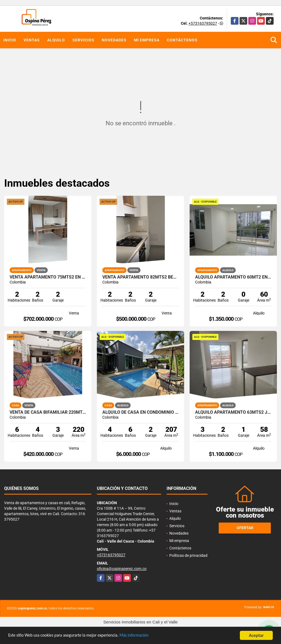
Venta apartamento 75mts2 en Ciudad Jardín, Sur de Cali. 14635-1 (48, 277)
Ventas (32, 40)
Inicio (10, 40)
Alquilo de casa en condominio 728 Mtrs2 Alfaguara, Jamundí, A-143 (140, 412)
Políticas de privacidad (188, 555)
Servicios (83, 40)
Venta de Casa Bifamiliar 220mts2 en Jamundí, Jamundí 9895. (48, 412)
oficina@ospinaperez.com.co (122, 569)
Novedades (114, 40)
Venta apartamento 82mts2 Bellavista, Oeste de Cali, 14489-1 (140, 277)
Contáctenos (182, 40)
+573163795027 (203, 23)
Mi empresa (147, 40)
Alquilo (56, 40)
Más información (146, 636)
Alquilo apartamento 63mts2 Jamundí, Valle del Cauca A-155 (233, 412)
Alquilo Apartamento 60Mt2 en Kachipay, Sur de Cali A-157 (233, 277)
